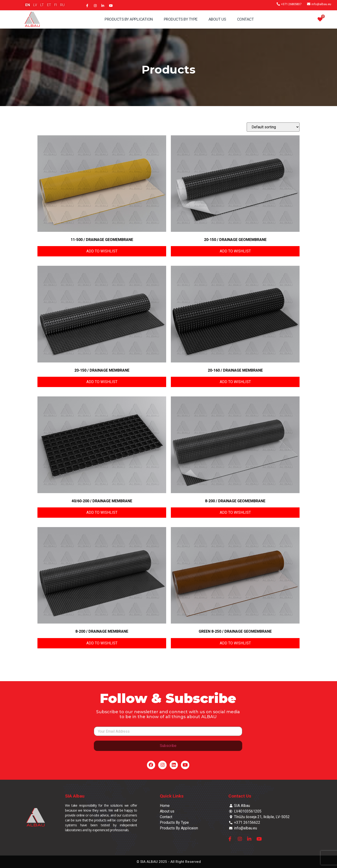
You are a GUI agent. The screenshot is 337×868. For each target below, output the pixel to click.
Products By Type (181, 19)
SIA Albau (75, 796)
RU (62, 5)
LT (42, 5)
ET (49, 5)
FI (56, 5)
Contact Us (240, 796)
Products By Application (129, 19)
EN (28, 5)
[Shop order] (273, 127)
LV (35, 5)
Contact (245, 19)
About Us (217, 19)
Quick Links (172, 796)
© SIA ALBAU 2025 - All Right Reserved (169, 862)
